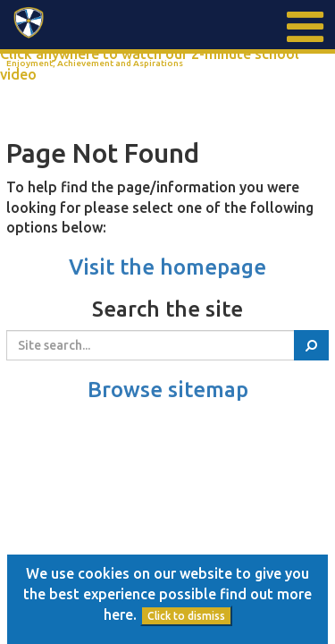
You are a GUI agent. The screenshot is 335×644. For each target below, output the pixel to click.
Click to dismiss (186, 616)
